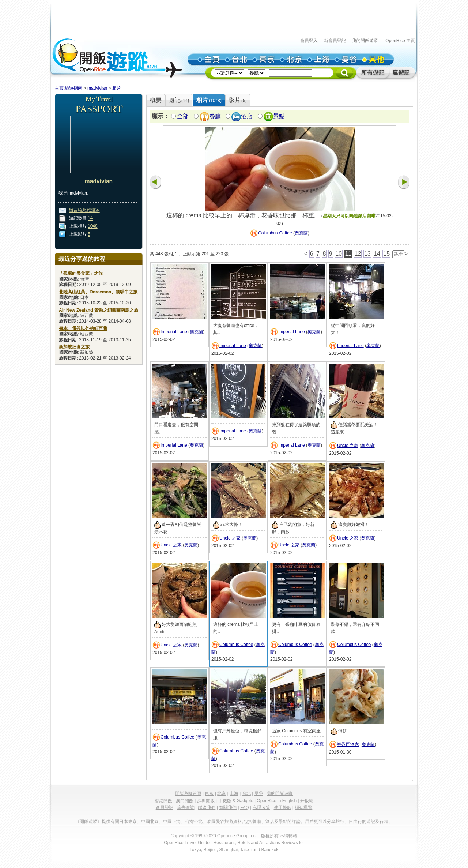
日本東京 (128, 822)
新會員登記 (335, 41)
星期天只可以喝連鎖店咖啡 (349, 216)
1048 (93, 226)
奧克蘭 (301, 233)
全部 (183, 117)
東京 (209, 793)
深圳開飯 (206, 801)
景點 (279, 117)
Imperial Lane (174, 332)
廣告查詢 (186, 808)
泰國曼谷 (216, 822)
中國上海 (172, 822)
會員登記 (165, 808)
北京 (222, 793)
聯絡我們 (207, 808)
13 (367, 254)
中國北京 (150, 822)
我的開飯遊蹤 (365, 41)
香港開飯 (163, 801)
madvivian (97, 88)
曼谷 (259, 793)
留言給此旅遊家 (84, 210)
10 (339, 254)
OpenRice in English (277, 801)
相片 (117, 88)
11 (348, 254)
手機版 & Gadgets (236, 801)
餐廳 (215, 117)
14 (90, 218)
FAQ (245, 808)
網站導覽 (303, 808)
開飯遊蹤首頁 (188, 793)
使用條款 (283, 808)
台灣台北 (194, 822)
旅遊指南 (73, 88)
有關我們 (228, 808)
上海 (234, 793)
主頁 (59, 88)
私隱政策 (261, 808)
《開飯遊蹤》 (88, 822)
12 (358, 254)
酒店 (247, 117)
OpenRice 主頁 (400, 41)
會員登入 (309, 41)
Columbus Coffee (275, 233)
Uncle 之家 (348, 446)
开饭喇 (307, 801)
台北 (246, 793)
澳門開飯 (185, 801)
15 (386, 254)
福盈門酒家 (348, 744)
